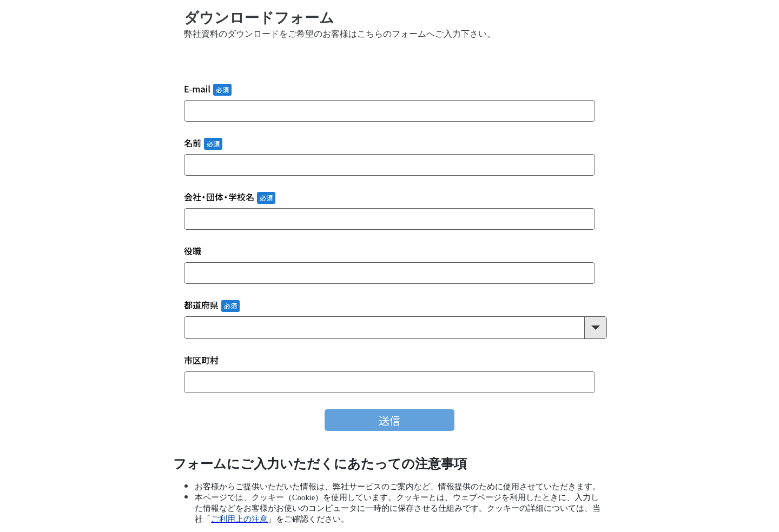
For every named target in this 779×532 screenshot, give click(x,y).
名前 (193, 144)
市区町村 (201, 361)
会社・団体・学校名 (219, 198)
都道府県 (201, 306)
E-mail (197, 89)
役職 (193, 252)
